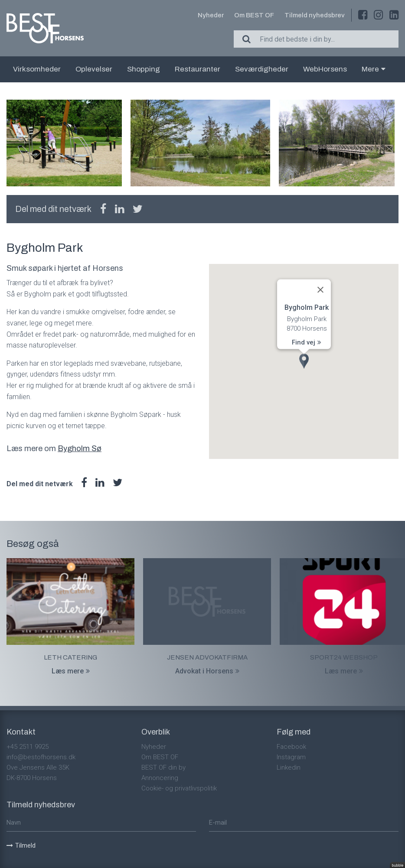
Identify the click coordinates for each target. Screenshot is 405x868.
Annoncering (160, 778)
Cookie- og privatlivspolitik (179, 788)
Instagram (291, 757)
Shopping (144, 69)
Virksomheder (37, 69)
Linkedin (289, 767)
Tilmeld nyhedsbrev (315, 15)
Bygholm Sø (80, 449)
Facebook (291, 747)
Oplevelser (94, 69)
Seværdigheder (262, 69)
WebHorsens (325, 69)
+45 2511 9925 (28, 747)
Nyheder (211, 15)
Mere (374, 69)
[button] (304, 361)
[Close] (320, 289)
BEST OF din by (163, 767)
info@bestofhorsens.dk (41, 757)
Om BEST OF (254, 15)
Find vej (307, 342)
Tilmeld (21, 845)
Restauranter (198, 69)
